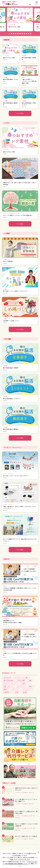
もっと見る (20, 113)
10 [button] (29, 34)
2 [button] (12, 34)
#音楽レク (31, 686)
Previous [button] (6, 19)
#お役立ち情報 (21, 681)
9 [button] (26, 34)
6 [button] (20, 34)
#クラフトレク (21, 686)
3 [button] (14, 34)
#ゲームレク (16, 689)
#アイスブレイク (27, 689)
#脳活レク (6, 689)
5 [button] (18, 34)
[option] (20, 19)
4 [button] (16, 34)
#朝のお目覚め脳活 (8, 681)
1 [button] (9, 34)
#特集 (30, 681)
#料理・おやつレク (8, 686)
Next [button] (34, 19)
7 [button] (22, 34)
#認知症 (25, 692)
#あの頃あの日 (7, 678)
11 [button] (31, 34)
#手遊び (17, 692)
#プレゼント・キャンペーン (11, 684)
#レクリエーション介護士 (21, 678)
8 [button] (24, 34)
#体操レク (24, 684)
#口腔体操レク (7, 692)
